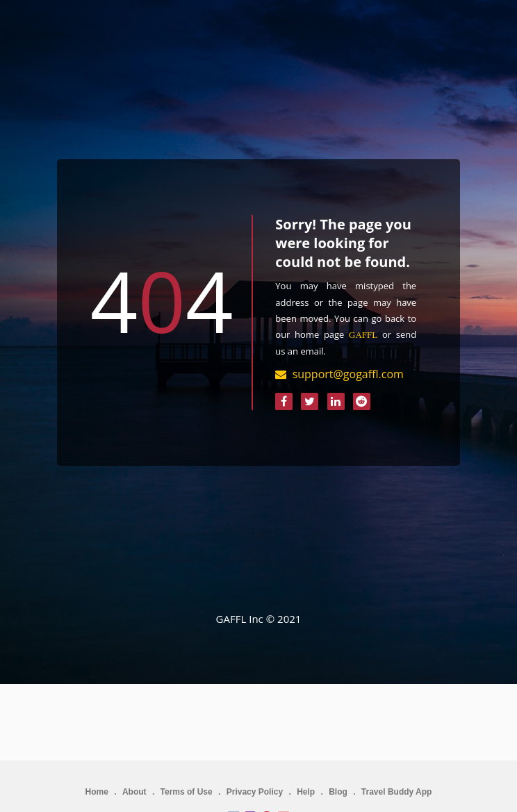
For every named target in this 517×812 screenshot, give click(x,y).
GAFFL (363, 335)
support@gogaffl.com (348, 374)
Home (97, 792)
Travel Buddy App (397, 792)
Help (306, 792)
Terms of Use (187, 792)
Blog (338, 792)
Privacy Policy (255, 792)
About (134, 792)
